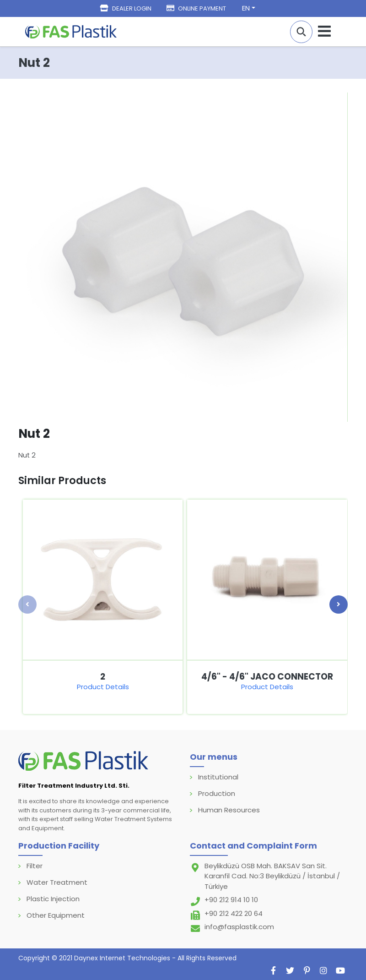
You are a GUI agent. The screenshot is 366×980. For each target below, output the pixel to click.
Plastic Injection (53, 899)
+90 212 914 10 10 (231, 900)
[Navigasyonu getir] (325, 31)
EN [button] (246, 8)
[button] (301, 32)
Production (217, 793)
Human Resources (229, 810)
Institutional (218, 777)
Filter (35, 866)
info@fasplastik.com (239, 927)
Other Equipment (56, 915)
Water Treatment (57, 882)
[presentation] (27, 604)
